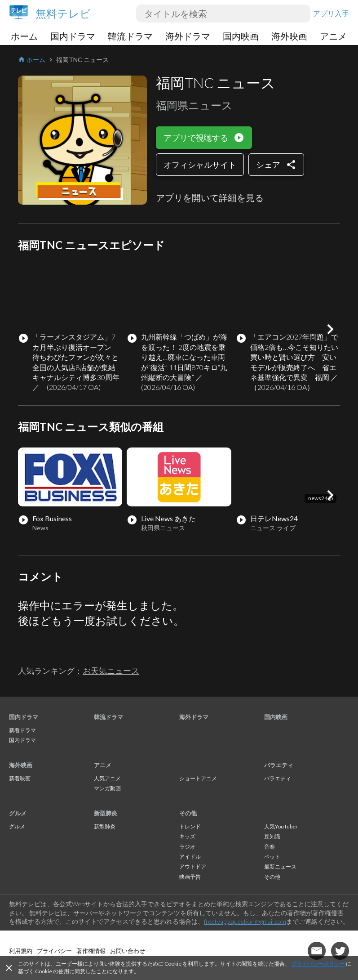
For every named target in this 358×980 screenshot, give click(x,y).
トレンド (190, 826)
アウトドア (193, 866)
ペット (272, 857)
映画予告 (190, 877)
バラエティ (279, 765)
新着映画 (20, 778)
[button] (330, 329)
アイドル (190, 857)
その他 (188, 813)
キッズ (187, 836)
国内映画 (241, 36)
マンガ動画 (107, 788)
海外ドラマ (188, 36)
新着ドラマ (22, 730)
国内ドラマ (73, 36)
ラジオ (187, 847)
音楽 (270, 847)
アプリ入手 (331, 13)
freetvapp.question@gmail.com (245, 921)
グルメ (18, 813)
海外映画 (289, 36)
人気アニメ (107, 778)
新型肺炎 (106, 813)
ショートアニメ (198, 778)
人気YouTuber (281, 826)
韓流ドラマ (130, 36)
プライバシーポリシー (318, 964)
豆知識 (272, 836)
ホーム (24, 36)
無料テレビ (63, 13)
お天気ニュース (111, 671)
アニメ (333, 36)
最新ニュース (280, 866)
